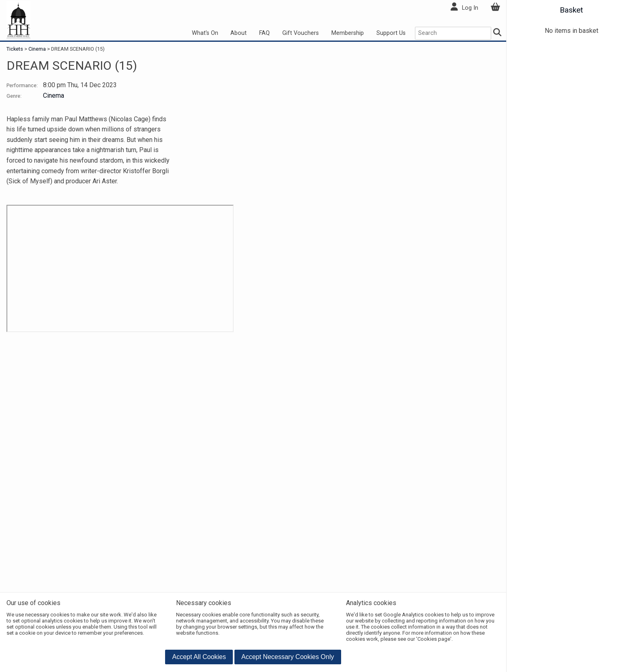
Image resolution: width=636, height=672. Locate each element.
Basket (571, 10)
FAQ (264, 33)
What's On (205, 33)
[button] (199, 657)
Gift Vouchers (301, 33)
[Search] (497, 33)
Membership (348, 33)
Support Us (391, 33)
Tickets (15, 49)
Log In (470, 8)
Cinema (37, 49)
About (238, 33)
